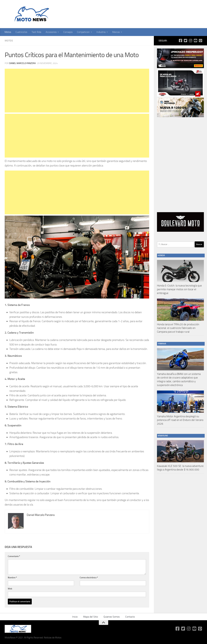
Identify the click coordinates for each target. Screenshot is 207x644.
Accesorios (51, 32)
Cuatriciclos (21, 32)
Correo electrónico (89, 578)
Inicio (75, 617)
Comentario (14, 556)
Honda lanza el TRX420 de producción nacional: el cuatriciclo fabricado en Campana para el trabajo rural (178, 328)
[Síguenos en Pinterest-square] (200, 41)
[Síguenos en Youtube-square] (195, 41)
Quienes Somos (112, 617)
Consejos (68, 32)
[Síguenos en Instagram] (190, 41)
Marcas (116, 32)
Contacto (130, 617)
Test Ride (36, 32)
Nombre (12, 578)
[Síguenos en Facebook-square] (180, 41)
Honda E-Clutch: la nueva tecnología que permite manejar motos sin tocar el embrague (179, 289)
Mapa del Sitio (91, 617)
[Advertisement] (77, 91)
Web (10, 589)
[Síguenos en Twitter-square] (185, 41)
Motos (8, 32)
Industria (101, 32)
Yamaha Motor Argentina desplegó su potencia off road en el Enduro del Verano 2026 (180, 420)
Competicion (83, 32)
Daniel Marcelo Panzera (22, 63)
